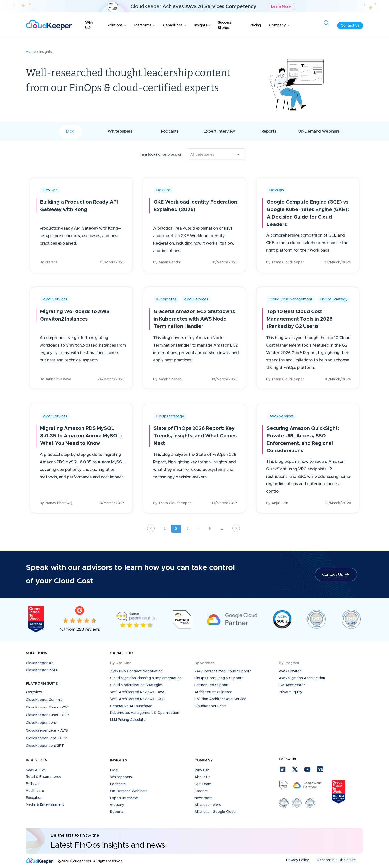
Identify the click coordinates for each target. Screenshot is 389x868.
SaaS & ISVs (36, 770)
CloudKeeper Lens (41, 723)
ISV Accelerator (292, 685)
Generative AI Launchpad (131, 706)
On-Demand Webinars (319, 131)
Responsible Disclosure (337, 860)
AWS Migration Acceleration (302, 678)
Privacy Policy (297, 860)
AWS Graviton (290, 671)
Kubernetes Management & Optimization (145, 713)
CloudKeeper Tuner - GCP (47, 715)
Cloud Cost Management (291, 299)
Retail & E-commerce (44, 777)
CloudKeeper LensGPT (45, 746)
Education (34, 798)
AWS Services (55, 299)
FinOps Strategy (334, 299)
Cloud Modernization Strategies (136, 685)
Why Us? (89, 25)
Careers (201, 791)
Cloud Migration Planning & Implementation (146, 678)
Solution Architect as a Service (220, 699)
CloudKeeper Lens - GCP (47, 738)
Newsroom (204, 798)
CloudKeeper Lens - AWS (47, 731)
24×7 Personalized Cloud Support (223, 671)
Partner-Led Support (212, 685)
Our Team (203, 784)
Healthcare (35, 791)
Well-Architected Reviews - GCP (137, 699)
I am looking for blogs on (161, 155)
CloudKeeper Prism (211, 706)
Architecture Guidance (213, 692)
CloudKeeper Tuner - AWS (48, 707)
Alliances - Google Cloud (215, 812)
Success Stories (225, 25)
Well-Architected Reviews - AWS (138, 692)
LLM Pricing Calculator (129, 720)
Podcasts (170, 131)
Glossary (117, 805)
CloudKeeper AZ (40, 663)
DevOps (50, 190)
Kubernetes (166, 299)
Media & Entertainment (45, 805)
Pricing (255, 25)
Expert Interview (219, 131)
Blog (70, 131)
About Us (202, 777)
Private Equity (291, 692)
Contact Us (350, 26)
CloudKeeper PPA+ (42, 670)
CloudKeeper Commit (44, 700)
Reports (269, 131)
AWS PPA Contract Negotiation (136, 671)
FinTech (32, 784)
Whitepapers (120, 131)
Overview (34, 692)
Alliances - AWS (208, 805)
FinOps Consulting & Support (219, 678)
